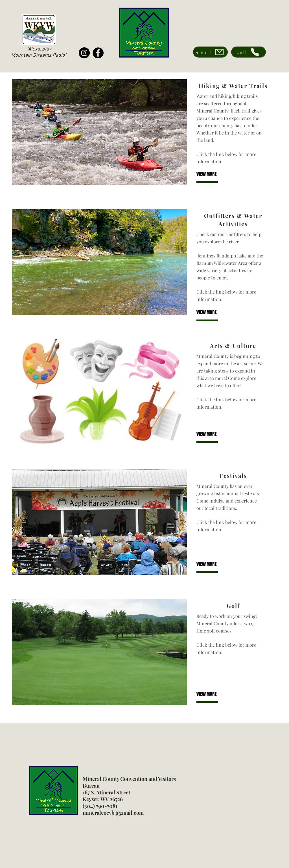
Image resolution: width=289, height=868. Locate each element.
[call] (249, 52)
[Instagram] (84, 53)
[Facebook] (98, 53)
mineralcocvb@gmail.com (113, 813)
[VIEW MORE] (215, 174)
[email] (210, 52)
